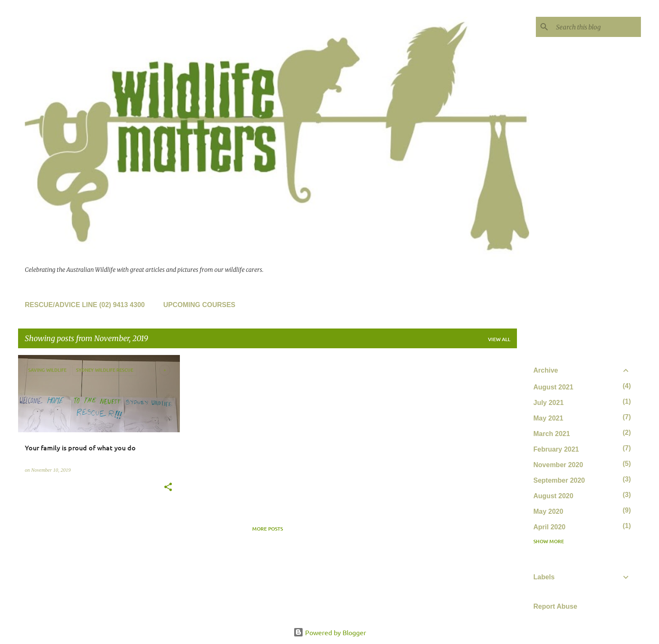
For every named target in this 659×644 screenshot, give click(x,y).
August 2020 (553, 496)
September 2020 (559, 480)
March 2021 (552, 434)
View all (499, 339)
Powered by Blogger (330, 632)
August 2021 (553, 387)
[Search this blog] (597, 27)
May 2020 (548, 511)
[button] (168, 488)
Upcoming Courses (199, 305)
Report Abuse (555, 606)
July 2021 (548, 403)
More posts (268, 529)
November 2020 (558, 465)
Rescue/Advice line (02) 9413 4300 (85, 305)
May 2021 (548, 418)
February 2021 (556, 449)
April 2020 (549, 527)
